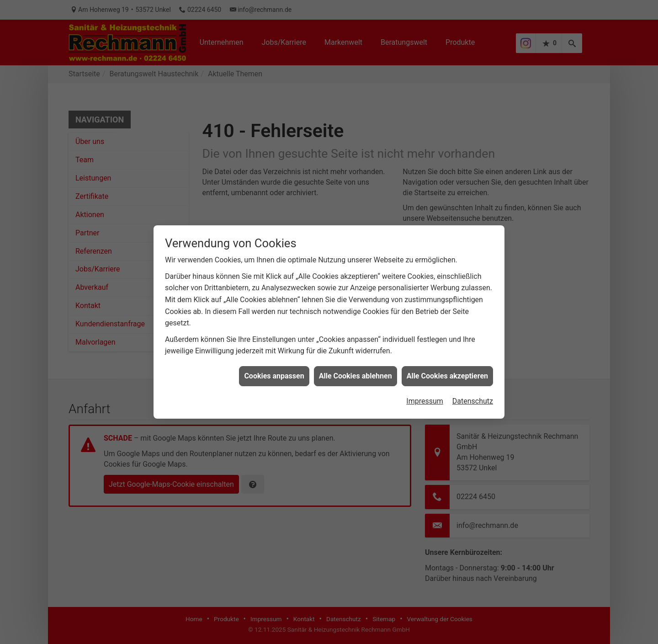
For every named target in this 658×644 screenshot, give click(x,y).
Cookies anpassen (274, 372)
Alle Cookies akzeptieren (447, 372)
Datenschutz (473, 397)
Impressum (425, 397)
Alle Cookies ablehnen (356, 372)
